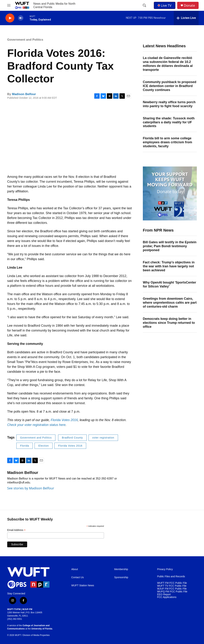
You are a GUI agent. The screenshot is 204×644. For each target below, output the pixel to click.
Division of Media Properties (36, 635)
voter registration (103, 438)
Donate (189, 5)
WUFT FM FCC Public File (172, 583)
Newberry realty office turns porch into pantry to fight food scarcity (169, 104)
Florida (25, 446)
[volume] (21, 18)
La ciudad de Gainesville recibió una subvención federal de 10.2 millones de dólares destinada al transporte (168, 64)
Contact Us (77, 577)
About (75, 569)
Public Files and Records (171, 576)
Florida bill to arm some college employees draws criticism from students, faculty (167, 142)
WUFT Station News (83, 585)
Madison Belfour (24, 94)
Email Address (16, 530)
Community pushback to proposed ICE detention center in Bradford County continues (170, 86)
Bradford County (72, 438)
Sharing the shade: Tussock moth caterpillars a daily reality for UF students (169, 122)
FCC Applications (167, 597)
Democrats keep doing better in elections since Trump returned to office (169, 323)
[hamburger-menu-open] (9, 5)
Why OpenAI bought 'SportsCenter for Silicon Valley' (169, 284)
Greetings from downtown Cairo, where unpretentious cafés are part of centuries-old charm (170, 303)
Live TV (165, 5)
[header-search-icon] (144, 5)
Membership (121, 569)
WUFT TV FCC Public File (172, 586)
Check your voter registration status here (36, 425)
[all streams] (186, 18)
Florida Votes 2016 (64, 420)
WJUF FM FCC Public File (172, 589)
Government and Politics (25, 40)
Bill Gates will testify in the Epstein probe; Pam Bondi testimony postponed (170, 246)
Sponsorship (121, 577)
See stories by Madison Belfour (31, 488)
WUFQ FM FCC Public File (172, 592)
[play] (10, 18)
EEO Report (164, 594)
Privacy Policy (165, 569)
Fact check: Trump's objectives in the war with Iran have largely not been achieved (169, 266)
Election (44, 446)
